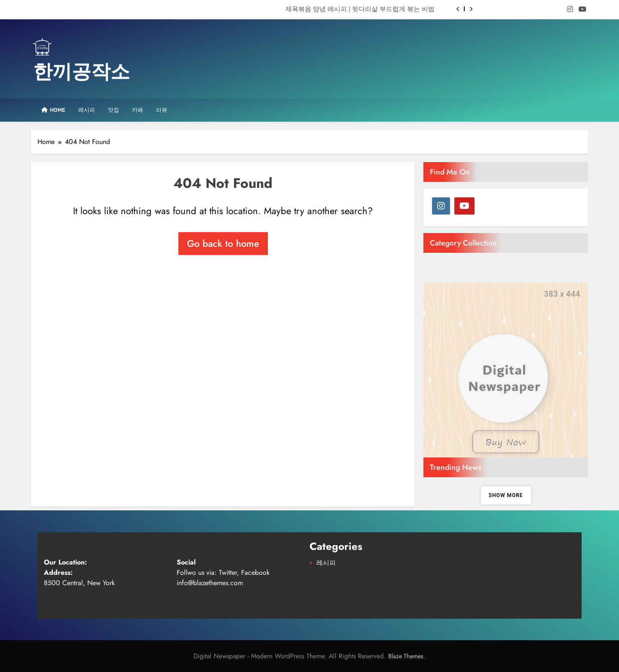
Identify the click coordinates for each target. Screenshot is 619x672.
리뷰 (162, 110)
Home (51, 110)
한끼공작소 (81, 72)
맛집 (113, 110)
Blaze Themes (406, 656)
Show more (506, 495)
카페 (138, 110)
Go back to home (223, 243)
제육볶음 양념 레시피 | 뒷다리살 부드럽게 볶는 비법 (360, 9)
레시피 (87, 110)
